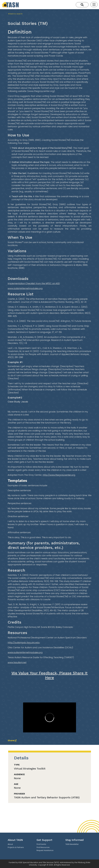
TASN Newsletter (72, 844)
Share (12, 740)
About (10, 844)
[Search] (82, 5)
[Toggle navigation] (94, 5)
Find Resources (43, 847)
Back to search (15, 14)
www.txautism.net (17, 662)
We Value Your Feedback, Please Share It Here (49, 675)
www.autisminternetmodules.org (25, 288)
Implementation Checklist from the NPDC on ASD (34, 283)
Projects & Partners (16, 847)
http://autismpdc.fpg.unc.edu (24, 643)
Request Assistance (45, 850)
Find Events (41, 844)
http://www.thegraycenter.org (59, 475)
